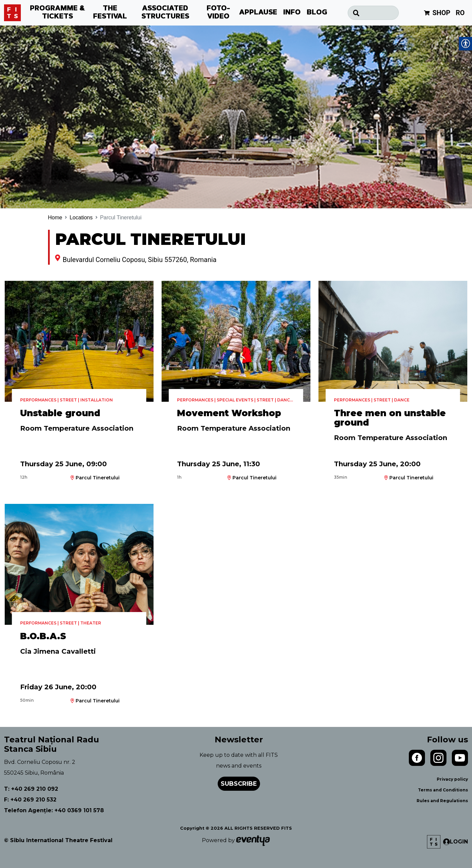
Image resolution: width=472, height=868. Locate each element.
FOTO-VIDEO (218, 13)
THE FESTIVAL (110, 13)
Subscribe (239, 784)
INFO (292, 13)
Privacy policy (452, 779)
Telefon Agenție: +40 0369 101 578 (54, 810)
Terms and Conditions (443, 790)
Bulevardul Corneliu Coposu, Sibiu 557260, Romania (140, 260)
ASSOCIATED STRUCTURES (165, 13)
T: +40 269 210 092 (31, 789)
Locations (81, 218)
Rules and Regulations (442, 801)
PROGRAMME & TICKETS (58, 13)
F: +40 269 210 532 (30, 800)
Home (55, 218)
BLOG (317, 13)
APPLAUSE (258, 13)
